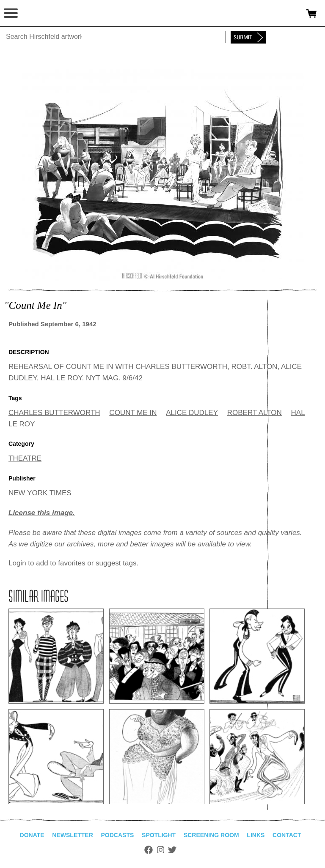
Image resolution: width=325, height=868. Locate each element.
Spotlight (159, 835)
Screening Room (211, 835)
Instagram (161, 850)
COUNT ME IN (133, 413)
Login (17, 563)
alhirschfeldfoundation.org (36, 14)
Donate (32, 835)
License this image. (42, 513)
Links (256, 835)
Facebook (149, 850)
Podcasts (118, 835)
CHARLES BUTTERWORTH (54, 413)
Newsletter (72, 835)
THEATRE (25, 458)
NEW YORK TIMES (40, 493)
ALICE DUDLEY (192, 413)
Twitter (172, 850)
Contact (287, 835)
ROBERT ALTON (255, 413)
